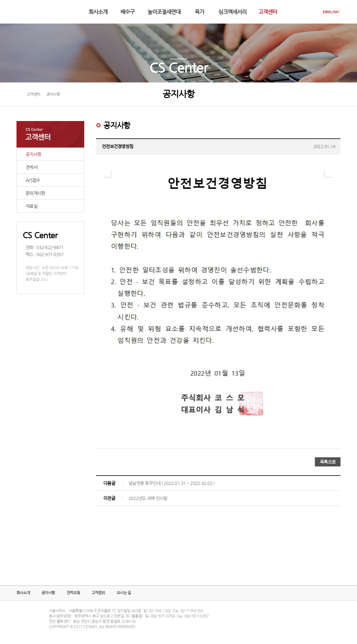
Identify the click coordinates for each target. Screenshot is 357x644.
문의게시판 (35, 193)
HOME (310, 12)
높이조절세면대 (164, 12)
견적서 (32, 167)
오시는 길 (124, 593)
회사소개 (98, 12)
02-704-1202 (160, 611)
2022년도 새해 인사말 (148, 498)
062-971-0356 (163, 616)
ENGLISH (331, 12)
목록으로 (328, 462)
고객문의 (98, 593)
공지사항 (33, 154)
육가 (199, 12)
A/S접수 (33, 180)
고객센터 (268, 12)
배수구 (128, 12)
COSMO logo (35, 12)
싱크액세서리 (232, 12)
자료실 (32, 206)
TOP (335, 620)
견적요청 (73, 593)
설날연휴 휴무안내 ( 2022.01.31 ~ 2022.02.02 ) (171, 483)
